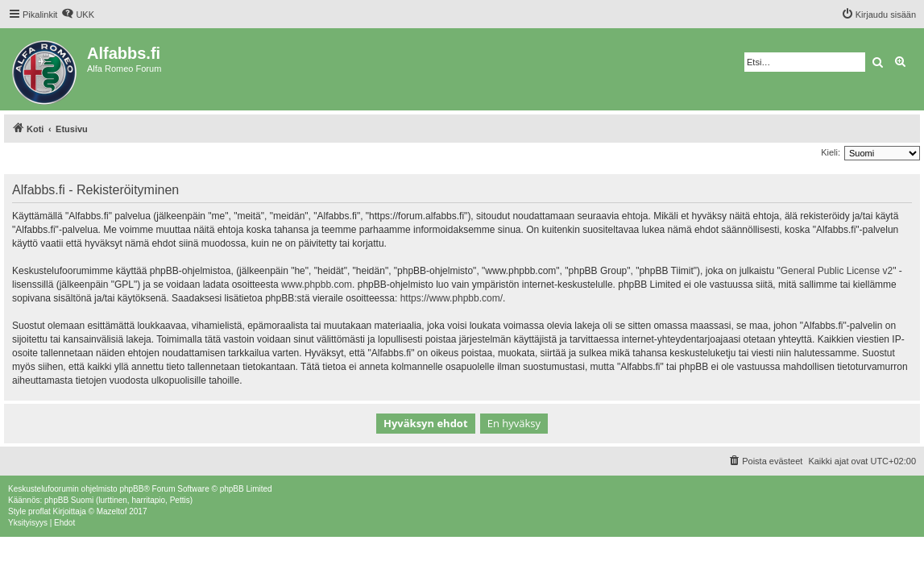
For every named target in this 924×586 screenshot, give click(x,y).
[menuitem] (78, 15)
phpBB (131, 489)
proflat (39, 511)
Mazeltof (112, 511)
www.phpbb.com (317, 285)
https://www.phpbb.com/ (452, 298)
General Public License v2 (837, 271)
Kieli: (831, 152)
